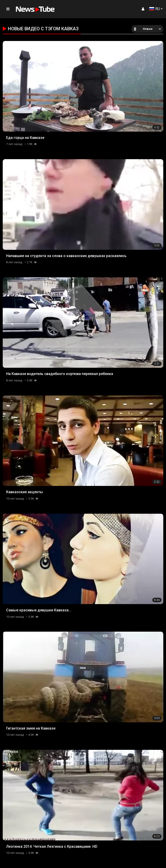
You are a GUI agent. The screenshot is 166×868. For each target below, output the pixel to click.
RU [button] (155, 9)
